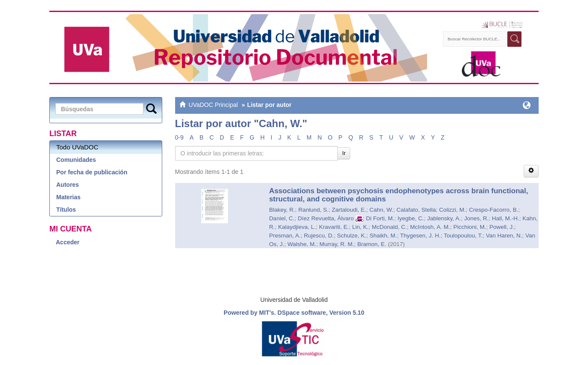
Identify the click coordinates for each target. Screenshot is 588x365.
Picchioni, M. (470, 227)
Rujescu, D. (319, 236)
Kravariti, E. (334, 227)
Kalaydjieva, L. (297, 227)
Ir (344, 153)
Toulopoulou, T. (463, 236)
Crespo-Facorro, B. (494, 210)
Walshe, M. (302, 244)
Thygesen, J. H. (420, 236)
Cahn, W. (382, 210)
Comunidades (76, 160)
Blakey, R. (282, 210)
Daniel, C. (282, 218)
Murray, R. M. (337, 244)
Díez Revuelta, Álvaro (326, 218)
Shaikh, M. (383, 236)
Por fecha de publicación (92, 172)
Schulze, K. (352, 236)
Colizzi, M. (452, 210)
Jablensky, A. (444, 218)
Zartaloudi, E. (349, 210)
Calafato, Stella (416, 210)
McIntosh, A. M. (430, 227)
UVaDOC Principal (213, 105)
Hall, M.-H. (506, 218)
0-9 (179, 137)
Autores (68, 185)
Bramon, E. (372, 244)
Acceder (68, 242)
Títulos (66, 210)
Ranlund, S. (314, 210)
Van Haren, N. (504, 236)
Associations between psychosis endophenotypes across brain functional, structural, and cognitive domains (399, 195)
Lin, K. (361, 227)
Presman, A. (285, 236)
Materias (68, 197)
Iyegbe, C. (411, 218)
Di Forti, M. (380, 218)
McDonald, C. (389, 227)
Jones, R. (476, 218)
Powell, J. (502, 227)
